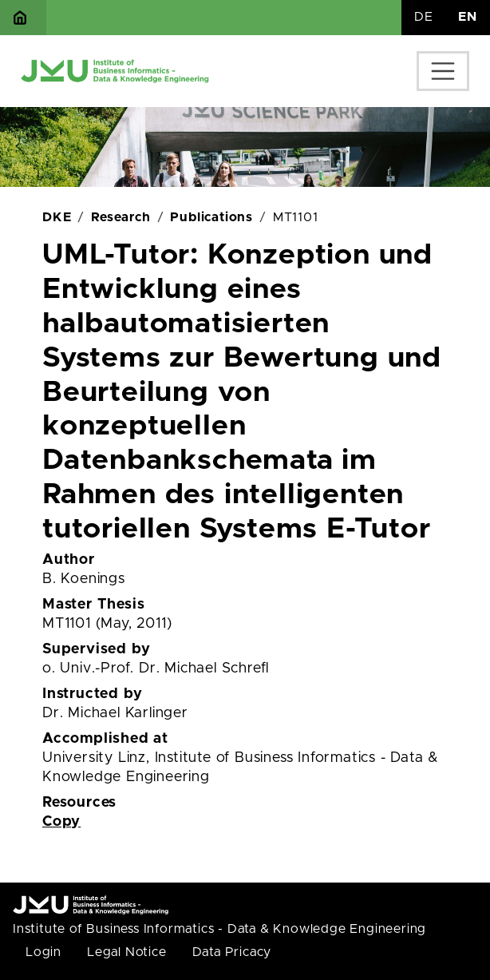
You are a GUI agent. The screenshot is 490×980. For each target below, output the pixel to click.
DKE (57, 217)
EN (468, 17)
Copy (61, 822)
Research (121, 217)
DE (424, 17)
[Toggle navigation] (443, 71)
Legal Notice (127, 952)
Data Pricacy (232, 952)
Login (43, 952)
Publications (211, 217)
